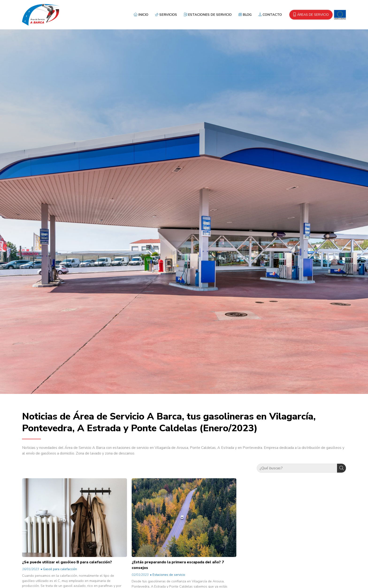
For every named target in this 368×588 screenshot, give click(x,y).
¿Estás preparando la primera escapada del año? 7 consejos (178, 565)
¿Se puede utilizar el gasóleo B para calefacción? (67, 562)
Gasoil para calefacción (60, 569)
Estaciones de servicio (169, 575)
